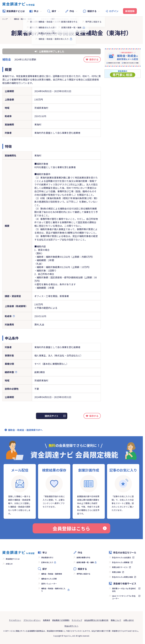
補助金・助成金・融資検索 (24, 19)
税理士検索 (116, 572)
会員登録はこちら (80, 528)
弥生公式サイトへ (71, 626)
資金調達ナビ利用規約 (61, 620)
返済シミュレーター (49, 584)
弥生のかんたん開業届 (121, 562)
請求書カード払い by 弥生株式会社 (124, 590)
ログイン (114, 11)
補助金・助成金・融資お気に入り (53, 590)
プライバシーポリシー (32, 620)
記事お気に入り (47, 562)
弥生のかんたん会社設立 (122, 557)
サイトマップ (77, 620)
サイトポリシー (15, 620)
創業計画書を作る (83, 557)
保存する (94, 59)
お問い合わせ (129, 620)
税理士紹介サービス (120, 567)
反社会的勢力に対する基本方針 (96, 620)
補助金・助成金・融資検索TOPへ (25, 430)
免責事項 (46, 620)
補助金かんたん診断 (49, 579)
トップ (5, 19)
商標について (116, 620)
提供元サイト (52, 416)
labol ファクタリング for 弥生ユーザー (124, 597)
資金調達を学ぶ (47, 557)
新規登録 (130, 11)
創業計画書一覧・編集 (85, 562)
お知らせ (9, 564)
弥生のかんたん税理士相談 (122, 577)
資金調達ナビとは (14, 11)
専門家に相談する (83, 574)
